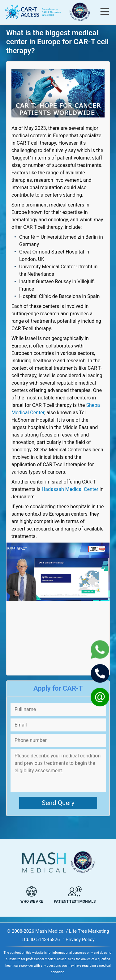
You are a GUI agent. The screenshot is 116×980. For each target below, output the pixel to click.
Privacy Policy (80, 940)
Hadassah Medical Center (70, 489)
